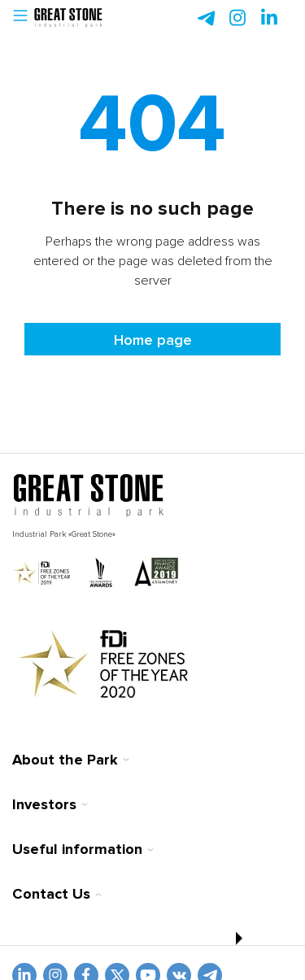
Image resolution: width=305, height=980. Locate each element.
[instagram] (269, 18)
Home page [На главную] (153, 340)
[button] (20, 18)
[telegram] (206, 18)
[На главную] (89, 496)
